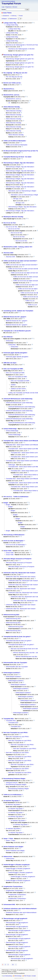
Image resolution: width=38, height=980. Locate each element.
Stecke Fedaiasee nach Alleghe (13, 847)
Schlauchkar (10, 341)
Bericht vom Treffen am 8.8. (12, 83)
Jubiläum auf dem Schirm (18, 389)
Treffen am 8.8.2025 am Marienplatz (15, 141)
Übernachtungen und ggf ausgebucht (15, 919)
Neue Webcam (8, 337)
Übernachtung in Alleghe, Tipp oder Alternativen (19, 163)
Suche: (4, 9)
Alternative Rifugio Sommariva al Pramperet (17, 559)
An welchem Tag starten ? (12, 801)
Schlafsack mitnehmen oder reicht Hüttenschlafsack (20, 909)
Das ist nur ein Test (10, 223)
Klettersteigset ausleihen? (12, 673)
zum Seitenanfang (7, 976)
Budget (6, 503)
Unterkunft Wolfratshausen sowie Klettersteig (18, 399)
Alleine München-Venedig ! (14, 111)
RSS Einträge (18, 976)
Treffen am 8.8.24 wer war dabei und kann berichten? (20, 261)
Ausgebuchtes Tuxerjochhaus (13, 887)
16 (13, 965)
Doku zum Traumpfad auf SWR (13, 369)
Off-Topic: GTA (17, 199)
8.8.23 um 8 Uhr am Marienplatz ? (14, 541)
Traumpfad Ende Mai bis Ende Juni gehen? (17, 637)
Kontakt (34, 976)
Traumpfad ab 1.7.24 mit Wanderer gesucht (17, 331)
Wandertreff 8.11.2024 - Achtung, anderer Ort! (18, 247)
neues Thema (7, 13)
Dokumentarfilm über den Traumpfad (15, 663)
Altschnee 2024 (8, 253)
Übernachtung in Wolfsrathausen (14, 535)
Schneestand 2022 (9, 904)
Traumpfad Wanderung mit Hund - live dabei (17, 157)
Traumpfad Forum (11, 4)
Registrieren (9, 7)
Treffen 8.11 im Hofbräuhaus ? (13, 795)
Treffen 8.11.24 (30, 301)
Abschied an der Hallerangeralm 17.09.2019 (21, 49)
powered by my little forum (19, 978)
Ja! (9, 103)
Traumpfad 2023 (9, 719)
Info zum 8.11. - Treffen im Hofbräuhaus (16, 497)
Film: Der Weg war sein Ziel (14, 77)
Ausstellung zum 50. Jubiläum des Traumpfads (18, 311)
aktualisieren (6, 16)
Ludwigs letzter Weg (10, 23)
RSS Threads (27, 976)
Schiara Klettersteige (10, 429)
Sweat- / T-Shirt (8, 839)
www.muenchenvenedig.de (8, 1)
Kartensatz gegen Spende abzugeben (15, 353)
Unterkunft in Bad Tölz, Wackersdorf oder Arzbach (19, 573)
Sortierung (14, 16)
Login (3, 7)
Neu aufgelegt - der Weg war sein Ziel (15, 73)
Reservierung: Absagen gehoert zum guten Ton (18, 55)
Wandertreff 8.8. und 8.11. (12, 95)
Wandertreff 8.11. (9, 89)
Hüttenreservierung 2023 (11, 615)
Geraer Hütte (7, 551)
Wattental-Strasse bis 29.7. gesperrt (15, 317)
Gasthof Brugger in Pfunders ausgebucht (16, 865)
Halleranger (12, 465)
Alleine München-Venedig (12, 107)
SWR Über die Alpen (10, 363)
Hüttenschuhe (8, 857)
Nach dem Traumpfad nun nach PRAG (15, 733)
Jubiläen (13, 385)
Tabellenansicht (13, 19)
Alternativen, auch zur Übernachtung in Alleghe (22, 191)
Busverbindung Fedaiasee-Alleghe (14, 779)
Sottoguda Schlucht (12, 783)
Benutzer (15, 7)
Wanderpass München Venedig (13, 217)
